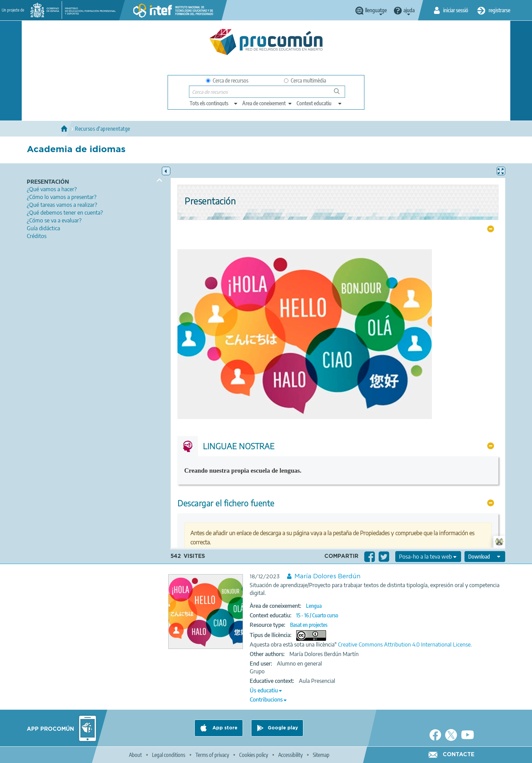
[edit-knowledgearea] (267, 103)
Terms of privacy (212, 755)
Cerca (340, 94)
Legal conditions (169, 755)
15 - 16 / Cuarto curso (317, 615)
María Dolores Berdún (328, 577)
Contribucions (266, 700)
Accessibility (290, 755)
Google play (283, 728)
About (135, 755)
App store (224, 728)
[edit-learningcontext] (319, 103)
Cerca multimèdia (305, 80)
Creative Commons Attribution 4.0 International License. (405, 644)
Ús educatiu (264, 690)
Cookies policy (254, 755)
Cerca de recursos (227, 80)
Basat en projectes (309, 625)
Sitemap (321, 755)
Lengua (314, 606)
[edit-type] (214, 103)
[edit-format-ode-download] (485, 557)
